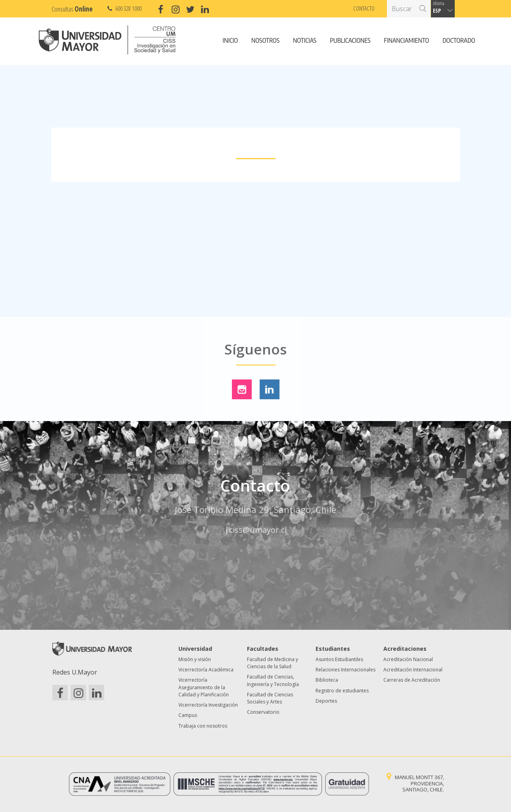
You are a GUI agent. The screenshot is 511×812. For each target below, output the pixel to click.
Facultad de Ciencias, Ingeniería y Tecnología (273, 680)
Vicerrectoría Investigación (208, 705)
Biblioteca (327, 680)
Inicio (230, 41)
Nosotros (265, 41)
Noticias (305, 41)
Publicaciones (350, 41)
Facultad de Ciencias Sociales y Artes (270, 698)
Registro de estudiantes (342, 691)
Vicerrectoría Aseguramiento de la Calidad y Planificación (204, 687)
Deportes (326, 701)
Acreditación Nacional (408, 659)
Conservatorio (263, 712)
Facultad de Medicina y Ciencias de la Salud (273, 663)
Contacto (364, 8)
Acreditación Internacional (413, 670)
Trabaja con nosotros (203, 726)
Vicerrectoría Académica (206, 670)
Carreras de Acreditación (412, 680)
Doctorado (459, 41)
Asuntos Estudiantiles (339, 659)
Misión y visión (195, 659)
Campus (188, 715)
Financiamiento (407, 41)
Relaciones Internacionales (345, 670)
